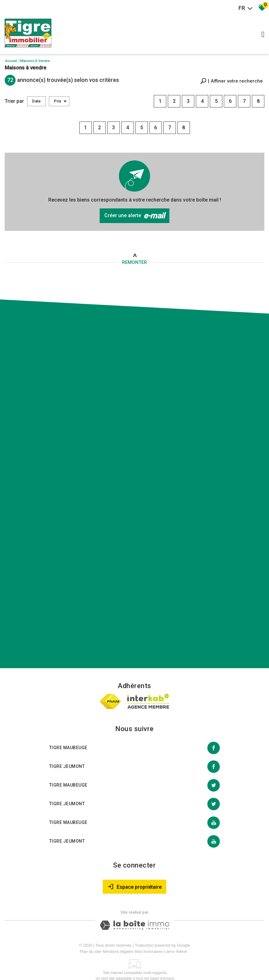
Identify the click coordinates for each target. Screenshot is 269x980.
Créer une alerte (134, 214)
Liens (169, 942)
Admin (182, 942)
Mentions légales (118, 942)
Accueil (11, 61)
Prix (60, 101)
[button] (231, 80)
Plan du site (90, 942)
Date (36, 100)
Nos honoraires (149, 942)
